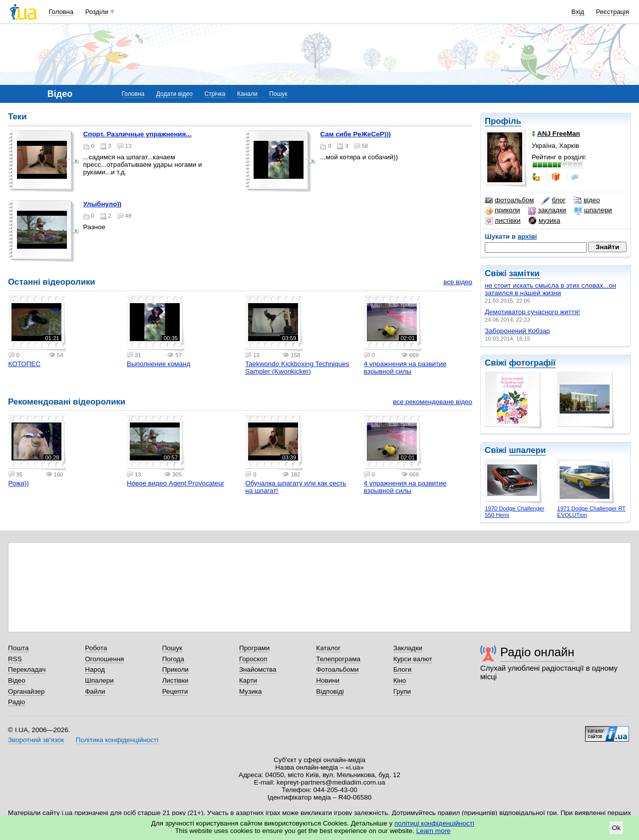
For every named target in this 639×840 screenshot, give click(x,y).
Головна (61, 12)
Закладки (408, 648)
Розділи (97, 12)
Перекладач (27, 669)
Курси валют (413, 659)
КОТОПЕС (25, 364)
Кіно (400, 680)
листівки (503, 221)
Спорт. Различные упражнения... (138, 134)
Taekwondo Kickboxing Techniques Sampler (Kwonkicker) (297, 368)
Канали (247, 94)
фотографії (532, 363)
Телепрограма (338, 659)
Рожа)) (19, 483)
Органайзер (26, 691)
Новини (328, 680)
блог (553, 200)
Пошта (18, 648)
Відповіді (330, 691)
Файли (95, 691)
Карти (248, 680)
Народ (95, 669)
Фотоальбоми (337, 669)
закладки (547, 210)
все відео (458, 282)
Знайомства (258, 669)
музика (544, 221)
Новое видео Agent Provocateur (175, 483)
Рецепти (175, 691)
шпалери (593, 210)
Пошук (278, 94)
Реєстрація (613, 12)
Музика (250, 691)
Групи (402, 691)
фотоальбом (509, 200)
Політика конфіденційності (117, 740)
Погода (173, 659)
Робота (96, 648)
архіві (527, 236)
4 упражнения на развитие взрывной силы (405, 368)
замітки (524, 273)
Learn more (434, 831)
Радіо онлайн (537, 652)
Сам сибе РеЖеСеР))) (355, 134)
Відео (17, 680)
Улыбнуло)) (103, 204)
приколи (502, 210)
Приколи (175, 669)
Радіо (16, 702)
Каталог (328, 648)
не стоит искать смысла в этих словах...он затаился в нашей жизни (550, 289)
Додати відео (174, 94)
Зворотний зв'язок (36, 740)
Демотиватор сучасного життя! (532, 312)
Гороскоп (253, 659)
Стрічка (215, 94)
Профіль (503, 121)
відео (587, 200)
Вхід (578, 12)
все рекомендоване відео (433, 402)
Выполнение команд (159, 364)
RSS (15, 659)
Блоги (403, 669)
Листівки (175, 680)
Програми (254, 648)
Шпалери (99, 680)
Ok (616, 828)
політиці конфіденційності (434, 823)
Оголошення (104, 659)
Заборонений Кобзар (517, 331)
